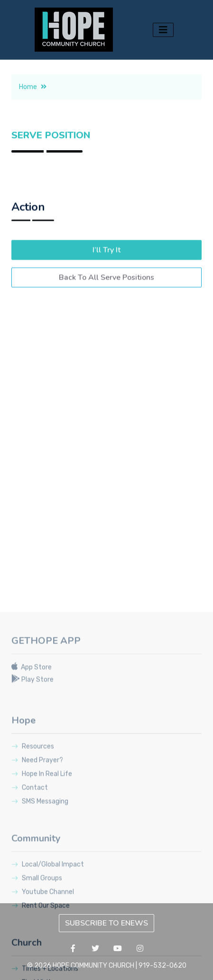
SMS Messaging (40, 935)
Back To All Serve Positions (106, 292)
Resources (33, 880)
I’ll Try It (106, 265)
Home (33, 99)
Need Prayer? (37, 894)
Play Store (32, 813)
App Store (32, 801)
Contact (30, 921)
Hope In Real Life (42, 907)
